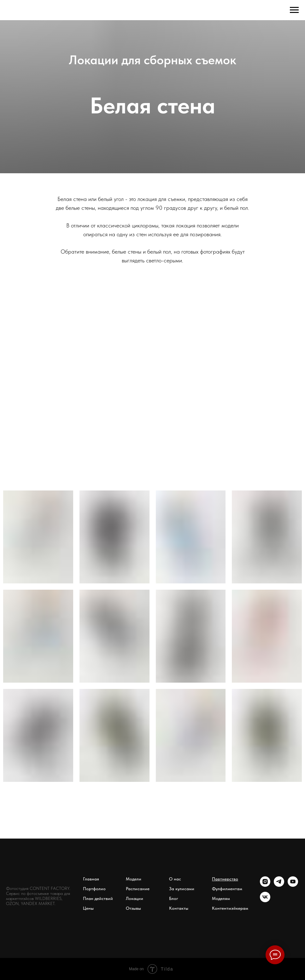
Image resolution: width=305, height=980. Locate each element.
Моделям (221, 898)
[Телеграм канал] (279, 885)
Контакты (179, 908)
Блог (174, 898)
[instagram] (265, 885)
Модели (134, 879)
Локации (135, 898)
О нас (175, 879)
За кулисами (182, 889)
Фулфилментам (227, 889)
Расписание (138, 889)
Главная (91, 879)
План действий (98, 898)
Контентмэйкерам (230, 908)
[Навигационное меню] (294, 10)
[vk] (265, 900)
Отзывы (133, 908)
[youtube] (293, 885)
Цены (88, 908)
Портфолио (94, 889)
